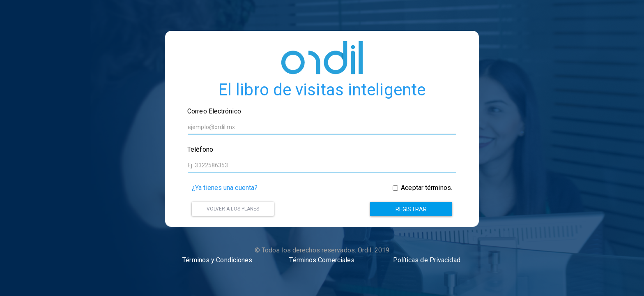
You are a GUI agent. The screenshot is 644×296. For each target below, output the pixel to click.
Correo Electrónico (214, 111)
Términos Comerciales (322, 260)
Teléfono (200, 149)
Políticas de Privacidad (427, 260)
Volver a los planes (233, 209)
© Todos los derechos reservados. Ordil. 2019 (322, 250)
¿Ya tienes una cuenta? (225, 188)
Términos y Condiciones (217, 260)
